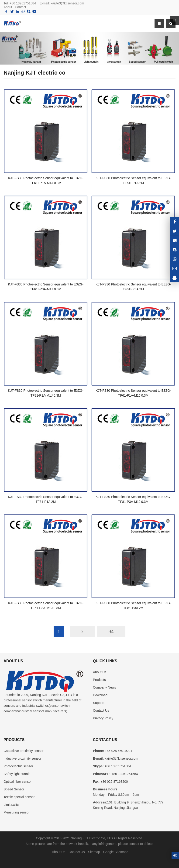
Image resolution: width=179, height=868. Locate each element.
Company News (105, 687)
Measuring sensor (16, 812)
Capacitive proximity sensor (23, 751)
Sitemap (94, 852)
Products (99, 680)
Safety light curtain (17, 774)
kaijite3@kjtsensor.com (67, 3)
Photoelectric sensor (18, 766)
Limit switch (12, 805)
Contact (21, 7)
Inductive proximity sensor (22, 758)
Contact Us (101, 710)
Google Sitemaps (116, 852)
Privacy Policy (103, 718)
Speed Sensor (14, 789)
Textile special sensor (19, 797)
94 (111, 631)
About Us (100, 672)
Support (99, 703)
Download (100, 695)
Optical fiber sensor (18, 782)
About (8, 7)
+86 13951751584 (23, 3)
